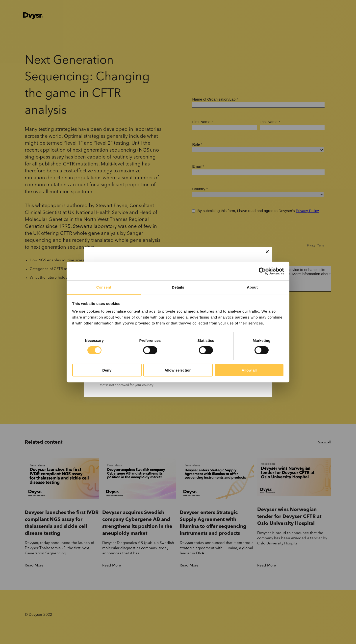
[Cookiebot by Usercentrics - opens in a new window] (262, 271)
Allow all (249, 370)
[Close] (267, 252)
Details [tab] (178, 287)
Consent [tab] (104, 287)
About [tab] (252, 287)
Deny (107, 370)
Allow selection (178, 370)
